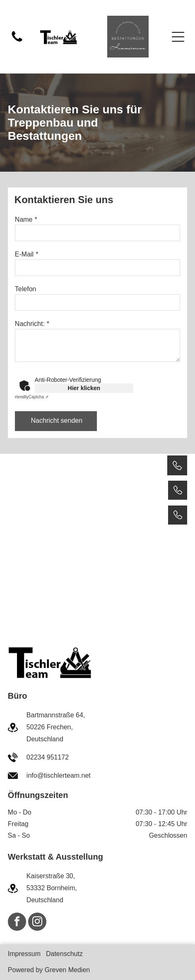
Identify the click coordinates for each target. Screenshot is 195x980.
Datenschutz (64, 954)
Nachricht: (30, 324)
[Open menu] (178, 37)
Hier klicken (84, 388)
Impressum (24, 954)
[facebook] (17, 923)
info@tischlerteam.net (59, 775)
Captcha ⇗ (30, 397)
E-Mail (24, 254)
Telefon (26, 289)
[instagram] (37, 923)
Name (24, 219)
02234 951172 (48, 757)
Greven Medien (67, 970)
